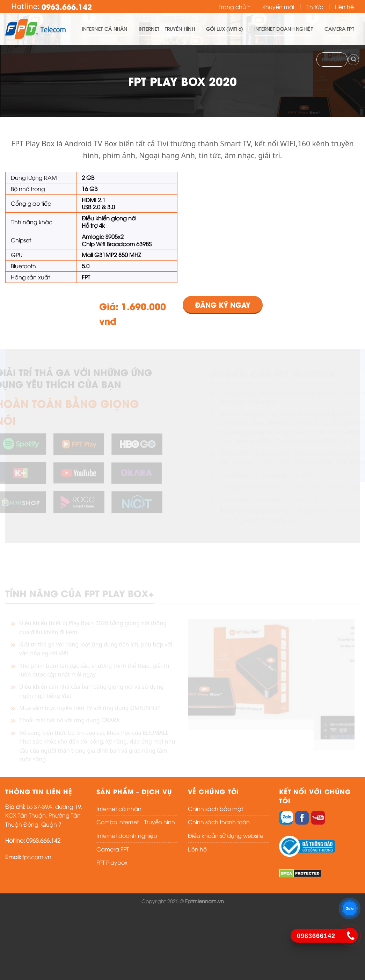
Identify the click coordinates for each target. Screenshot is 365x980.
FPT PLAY (332, 59)
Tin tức (315, 7)
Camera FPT (339, 29)
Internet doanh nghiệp (284, 29)
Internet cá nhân (105, 29)
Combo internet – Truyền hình (136, 822)
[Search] (353, 60)
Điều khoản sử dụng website (226, 835)
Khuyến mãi (278, 7)
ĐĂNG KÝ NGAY (223, 304)
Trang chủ (235, 7)
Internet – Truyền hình (167, 29)
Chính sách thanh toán (219, 822)
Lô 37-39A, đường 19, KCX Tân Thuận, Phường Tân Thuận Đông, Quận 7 (44, 815)
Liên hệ (344, 7)
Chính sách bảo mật (216, 809)
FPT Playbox (112, 862)
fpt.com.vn (37, 857)
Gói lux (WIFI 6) (225, 29)
